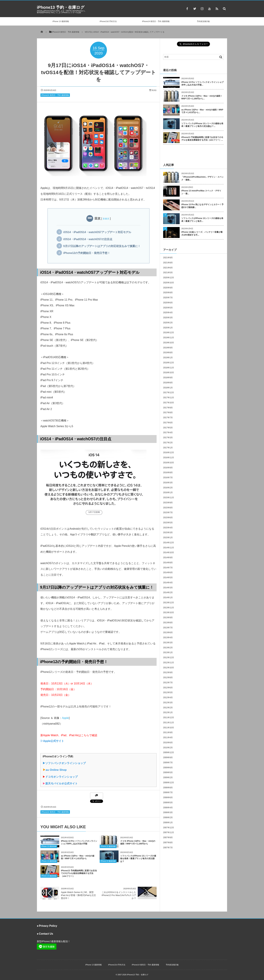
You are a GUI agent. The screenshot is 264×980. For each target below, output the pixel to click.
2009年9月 (168, 758)
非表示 (106, 219)
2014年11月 (169, 548)
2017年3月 (168, 438)
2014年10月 (169, 553)
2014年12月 (169, 543)
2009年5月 (168, 772)
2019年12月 (169, 333)
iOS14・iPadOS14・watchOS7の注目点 (88, 239)
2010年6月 (168, 743)
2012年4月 (168, 698)
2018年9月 (168, 378)
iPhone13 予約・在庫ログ (61, 7)
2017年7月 (168, 418)
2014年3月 (168, 588)
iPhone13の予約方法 (108, 21)
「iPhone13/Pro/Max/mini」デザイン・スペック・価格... (202, 178)
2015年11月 (169, 498)
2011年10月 (169, 728)
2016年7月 (168, 478)
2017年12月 (169, 393)
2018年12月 (169, 363)
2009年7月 (168, 763)
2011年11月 (169, 723)
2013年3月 (168, 643)
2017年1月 (168, 448)
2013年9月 (168, 618)
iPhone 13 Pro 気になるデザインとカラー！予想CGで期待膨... (202, 206)
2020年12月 (169, 278)
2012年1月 (168, 712)
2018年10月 (169, 373)
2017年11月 (169, 398)
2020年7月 (168, 298)
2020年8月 (168, 293)
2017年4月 (168, 433)
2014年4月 (168, 583)
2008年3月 (168, 812)
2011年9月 (168, 732)
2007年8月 (168, 843)
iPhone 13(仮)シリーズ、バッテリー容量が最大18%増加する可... (202, 233)
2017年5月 (168, 428)
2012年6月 (168, 688)
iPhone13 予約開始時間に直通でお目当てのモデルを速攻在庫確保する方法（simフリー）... (202, 139)
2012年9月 (168, 672)
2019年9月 (168, 348)
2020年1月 (168, 328)
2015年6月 (168, 518)
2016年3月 (168, 483)
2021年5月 (168, 273)
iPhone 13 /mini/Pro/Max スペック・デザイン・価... (201, 192)
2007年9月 (168, 838)
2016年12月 (169, 453)
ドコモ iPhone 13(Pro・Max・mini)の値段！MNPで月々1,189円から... (202, 97)
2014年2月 (168, 593)
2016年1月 (168, 493)
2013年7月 (168, 628)
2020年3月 (168, 318)
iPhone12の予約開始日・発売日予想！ (87, 253)
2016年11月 (169, 458)
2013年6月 (168, 632)
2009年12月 (169, 752)
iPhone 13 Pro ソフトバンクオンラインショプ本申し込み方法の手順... (202, 84)
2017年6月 (168, 423)
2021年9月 (168, 258)
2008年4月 (168, 808)
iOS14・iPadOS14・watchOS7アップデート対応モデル (97, 232)
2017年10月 (169, 403)
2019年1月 (168, 358)
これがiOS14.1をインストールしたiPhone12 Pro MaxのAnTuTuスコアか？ (119, 895)
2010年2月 (168, 748)
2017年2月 (168, 443)
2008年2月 (168, 818)
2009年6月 (168, 768)
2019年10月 (169, 343)
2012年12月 (169, 658)
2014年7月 (168, 568)
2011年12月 (169, 718)
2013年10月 (169, 612)
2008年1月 (168, 823)
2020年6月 (168, 303)
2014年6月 (168, 573)
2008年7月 (168, 792)
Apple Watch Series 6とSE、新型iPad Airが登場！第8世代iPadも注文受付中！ (78, 895)
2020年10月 (169, 283)
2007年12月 (169, 828)
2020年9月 (168, 288)
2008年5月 (168, 803)
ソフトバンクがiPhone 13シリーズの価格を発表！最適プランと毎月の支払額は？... (202, 125)
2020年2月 (168, 323)
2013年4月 (168, 638)
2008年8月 (168, 788)
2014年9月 (168, 558)
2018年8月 (168, 383)
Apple (65, 718)
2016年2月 (168, 488)
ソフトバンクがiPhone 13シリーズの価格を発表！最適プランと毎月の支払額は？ (138, 859)
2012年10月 (169, 668)
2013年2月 (168, 648)
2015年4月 (168, 528)
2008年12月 (169, 783)
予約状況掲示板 (203, 21)
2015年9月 (168, 503)
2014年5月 (168, 578)
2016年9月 (168, 468)
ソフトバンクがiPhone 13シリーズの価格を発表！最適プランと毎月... (202, 220)
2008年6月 (168, 798)
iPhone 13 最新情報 (61, 21)
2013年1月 (168, 652)
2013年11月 (169, 608)
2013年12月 (169, 603)
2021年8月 (168, 263)
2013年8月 (168, 623)
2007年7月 (168, 848)
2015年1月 (168, 538)
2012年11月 (169, 663)
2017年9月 (168, 408)
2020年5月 (168, 308)
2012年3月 (168, 703)
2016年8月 (168, 473)
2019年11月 (169, 338)
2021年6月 (168, 268)
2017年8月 (168, 413)
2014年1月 (168, 598)
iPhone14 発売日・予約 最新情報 (156, 21)
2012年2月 (168, 708)
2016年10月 (169, 463)
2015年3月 (168, 533)
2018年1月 (168, 388)
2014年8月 (168, 563)
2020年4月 (168, 313)
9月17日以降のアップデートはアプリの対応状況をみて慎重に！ (102, 246)
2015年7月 (168, 513)
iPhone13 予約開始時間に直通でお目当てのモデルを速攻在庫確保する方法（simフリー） (79, 873)
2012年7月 (168, 683)
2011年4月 (168, 738)
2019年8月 (168, 353)
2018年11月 (169, 368)
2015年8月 (168, 508)
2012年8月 (168, 678)
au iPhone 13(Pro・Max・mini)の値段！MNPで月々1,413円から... (202, 111)
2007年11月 (169, 832)
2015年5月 (168, 523)
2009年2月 (168, 778)
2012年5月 (168, 692)
